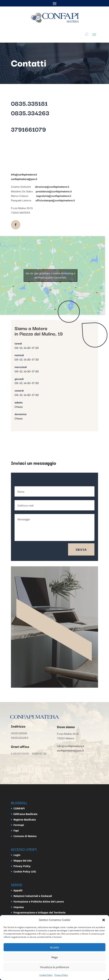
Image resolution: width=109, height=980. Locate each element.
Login (17, 855)
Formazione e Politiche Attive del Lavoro (39, 902)
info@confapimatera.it (24, 174)
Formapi (19, 825)
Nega (54, 957)
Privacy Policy (61, 975)
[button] (104, 920)
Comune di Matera (25, 836)
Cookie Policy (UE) (25, 872)
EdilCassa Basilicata (25, 814)
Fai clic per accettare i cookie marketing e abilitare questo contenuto (50, 275)
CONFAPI (19, 808)
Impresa (19, 907)
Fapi (16, 831)
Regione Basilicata (25, 820)
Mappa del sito (23, 861)
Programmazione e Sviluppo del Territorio (40, 912)
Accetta (54, 947)
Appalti (18, 890)
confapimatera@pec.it (24, 179)
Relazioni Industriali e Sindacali (33, 896)
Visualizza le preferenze (54, 967)
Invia (81, 549)
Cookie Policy (46, 975)
